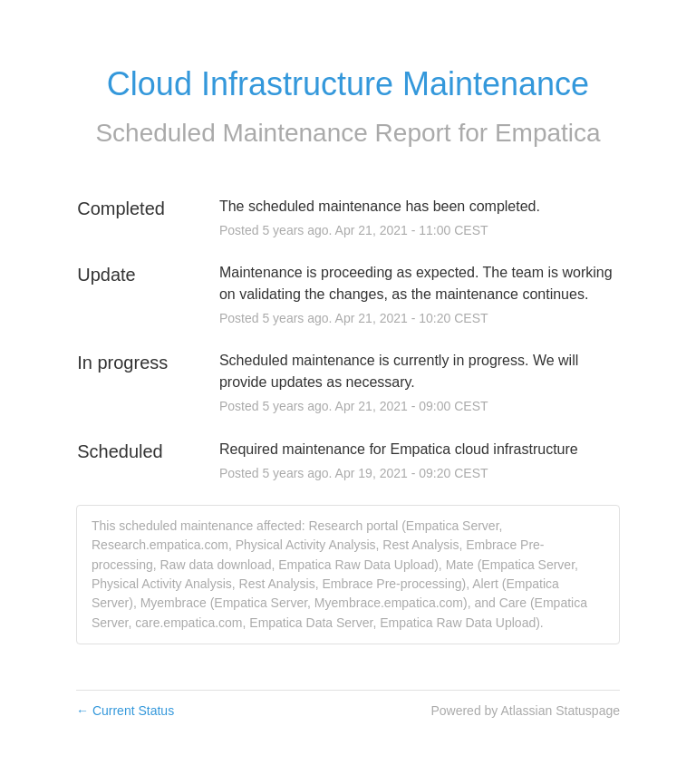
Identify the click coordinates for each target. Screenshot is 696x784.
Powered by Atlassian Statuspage (525, 711)
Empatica (548, 133)
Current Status (125, 711)
